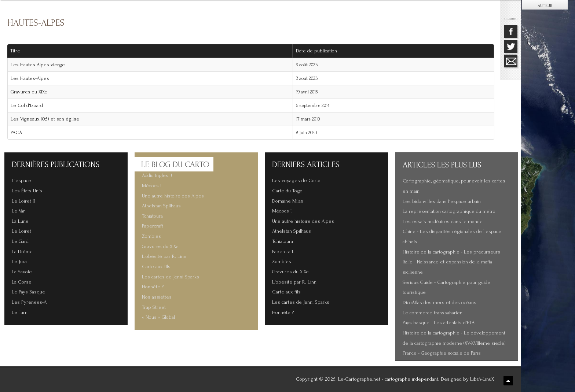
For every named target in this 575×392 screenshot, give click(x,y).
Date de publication (319, 51)
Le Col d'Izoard (27, 106)
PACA (16, 133)
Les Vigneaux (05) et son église (45, 119)
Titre (15, 51)
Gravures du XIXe (29, 92)
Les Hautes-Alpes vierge (38, 65)
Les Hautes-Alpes (30, 78)
